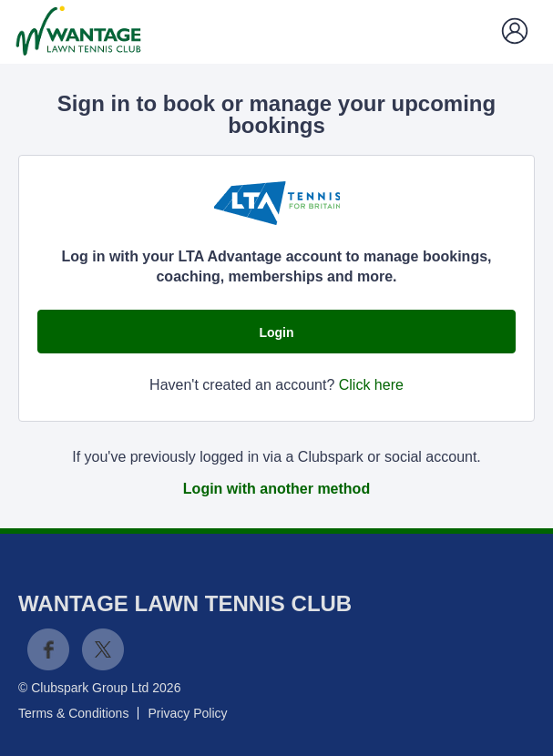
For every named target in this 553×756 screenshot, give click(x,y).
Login (276, 332)
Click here (371, 385)
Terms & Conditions (73, 713)
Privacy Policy (187, 713)
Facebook (48, 649)
